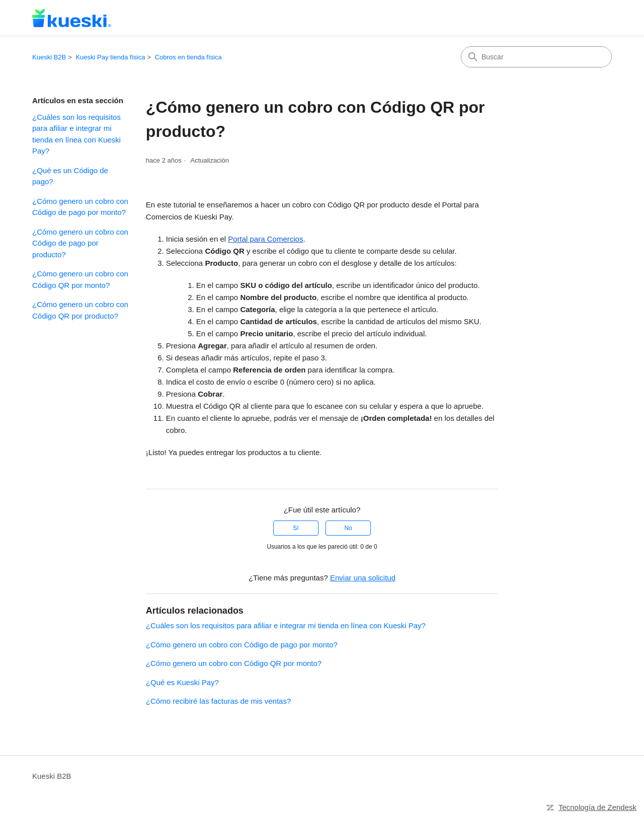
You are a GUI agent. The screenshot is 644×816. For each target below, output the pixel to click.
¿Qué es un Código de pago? (70, 176)
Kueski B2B (49, 57)
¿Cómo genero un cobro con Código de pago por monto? (80, 207)
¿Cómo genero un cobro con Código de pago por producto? (80, 243)
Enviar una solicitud (363, 578)
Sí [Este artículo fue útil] (296, 528)
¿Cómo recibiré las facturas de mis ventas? (218, 701)
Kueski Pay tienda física (110, 57)
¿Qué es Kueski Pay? (182, 682)
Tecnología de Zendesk (597, 807)
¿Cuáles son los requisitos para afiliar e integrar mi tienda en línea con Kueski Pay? (76, 134)
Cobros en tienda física (188, 57)
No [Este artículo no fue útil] (348, 528)
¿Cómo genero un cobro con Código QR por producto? (80, 310)
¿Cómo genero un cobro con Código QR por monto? (80, 279)
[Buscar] (536, 57)
